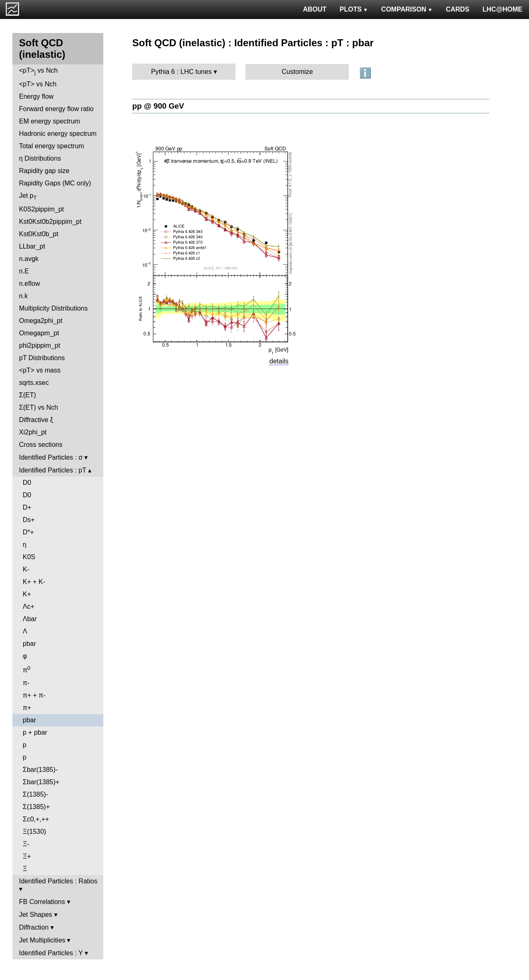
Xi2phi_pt (33, 432)
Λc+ (29, 606)
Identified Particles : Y (51, 953)
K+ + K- (34, 582)
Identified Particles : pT (52, 470)
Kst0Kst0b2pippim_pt (50, 222)
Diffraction (34, 927)
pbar (29, 644)
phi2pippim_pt (40, 345)
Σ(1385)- (35, 794)
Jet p (28, 196)
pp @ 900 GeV (158, 106)
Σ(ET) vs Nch (38, 407)
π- (26, 683)
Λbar (30, 619)
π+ (27, 708)
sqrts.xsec (34, 383)
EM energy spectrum (50, 121)
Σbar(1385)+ (41, 782)
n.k (23, 296)
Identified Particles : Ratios (58, 881)
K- (26, 569)
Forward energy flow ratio (56, 109)
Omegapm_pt (39, 333)
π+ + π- (34, 695)
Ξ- (26, 844)
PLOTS (354, 9)
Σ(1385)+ (36, 807)
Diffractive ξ (36, 420)
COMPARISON (407, 9)
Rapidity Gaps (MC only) (55, 183)
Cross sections (41, 445)
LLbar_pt (32, 246)
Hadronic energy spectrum (58, 134)
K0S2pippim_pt (42, 209)
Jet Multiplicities (42, 940)
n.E (24, 271)
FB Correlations (42, 902)
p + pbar (35, 732)
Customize (298, 72)
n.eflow (30, 284)
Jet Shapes (36, 915)
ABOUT (315, 9)
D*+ (28, 532)
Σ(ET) (27, 395)
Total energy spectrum (51, 146)
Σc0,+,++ (36, 819)
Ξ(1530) (35, 832)
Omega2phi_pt (41, 321)
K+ (27, 594)
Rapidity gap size (44, 171)
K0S (29, 557)
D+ (27, 507)
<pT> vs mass (40, 370)
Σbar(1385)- (40, 770)
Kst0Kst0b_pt (39, 234)
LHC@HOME (503, 9)
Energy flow (36, 96)
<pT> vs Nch (38, 71)
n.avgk (29, 259)
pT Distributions (42, 358)
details (279, 361)
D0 (27, 483)
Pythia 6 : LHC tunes (181, 72)
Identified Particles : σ (51, 457)
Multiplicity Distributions (53, 308)
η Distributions (40, 158)
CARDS (458, 9)
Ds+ (29, 520)
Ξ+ (27, 856)
